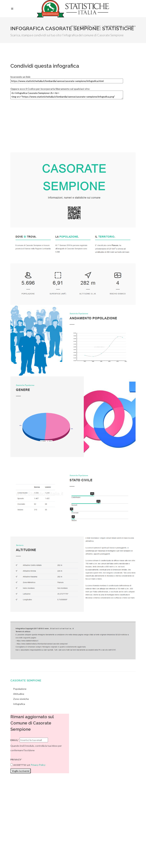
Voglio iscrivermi (21, 771)
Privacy (36, 859)
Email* (15, 740)
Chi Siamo (48, 859)
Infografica (131, 26)
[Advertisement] (73, 128)
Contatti (124, 854)
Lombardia (85, 26)
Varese (97, 26)
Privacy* (16, 760)
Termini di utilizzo (20, 859)
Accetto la (20, 765)
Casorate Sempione (113, 26)
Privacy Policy (38, 765)
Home (74, 26)
